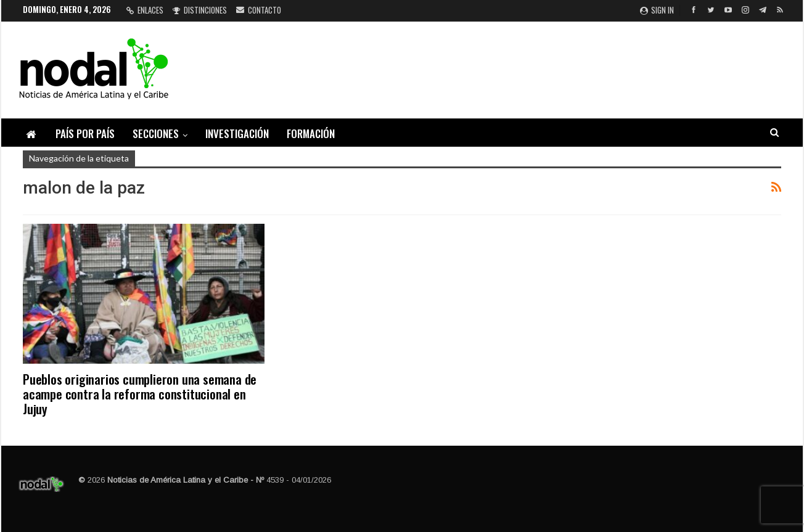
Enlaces (145, 10)
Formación (311, 133)
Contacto (259, 10)
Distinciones (200, 10)
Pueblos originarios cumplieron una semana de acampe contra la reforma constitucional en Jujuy (140, 394)
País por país (85, 133)
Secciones (156, 133)
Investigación (237, 133)
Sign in (657, 10)
